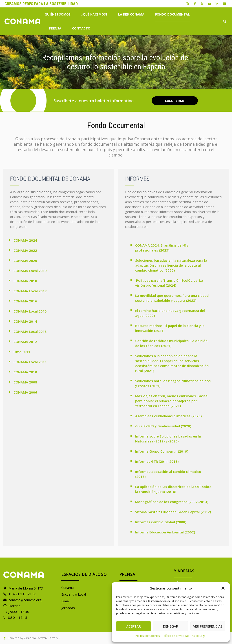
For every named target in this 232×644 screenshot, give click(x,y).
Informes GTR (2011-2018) (157, 461)
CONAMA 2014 (25, 321)
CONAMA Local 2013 (30, 331)
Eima (65, 601)
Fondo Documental (172, 14)
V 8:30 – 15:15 (15, 617)
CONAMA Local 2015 (30, 311)
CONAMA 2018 (25, 281)
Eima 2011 (22, 352)
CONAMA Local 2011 (30, 362)
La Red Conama (132, 14)
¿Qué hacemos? (95, 14)
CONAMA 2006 (25, 392)
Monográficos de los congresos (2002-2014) (172, 502)
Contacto (81, 28)
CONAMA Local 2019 (30, 271)
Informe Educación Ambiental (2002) (165, 532)
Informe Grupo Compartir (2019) (162, 451)
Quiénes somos (59, 14)
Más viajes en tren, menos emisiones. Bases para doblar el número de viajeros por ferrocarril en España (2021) (171, 401)
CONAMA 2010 (25, 372)
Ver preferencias (208, 626)
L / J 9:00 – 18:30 (16, 612)
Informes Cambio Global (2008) (161, 522)
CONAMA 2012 (25, 342)
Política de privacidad (176, 636)
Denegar (171, 626)
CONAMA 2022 (25, 250)
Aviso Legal (199, 636)
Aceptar (134, 626)
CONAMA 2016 (25, 301)
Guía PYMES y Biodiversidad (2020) (163, 426)
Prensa (56, 28)
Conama (67, 587)
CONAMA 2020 (25, 261)
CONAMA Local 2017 (30, 291)
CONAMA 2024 (25, 240)
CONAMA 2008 (25, 382)
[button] (223, 588)
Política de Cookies (148, 636)
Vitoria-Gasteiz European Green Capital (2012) (173, 512)
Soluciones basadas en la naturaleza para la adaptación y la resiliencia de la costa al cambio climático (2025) (171, 265)
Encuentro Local (74, 594)
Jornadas (68, 608)
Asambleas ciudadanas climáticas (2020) (168, 416)
